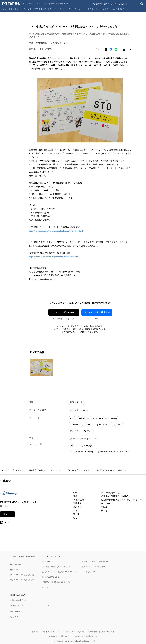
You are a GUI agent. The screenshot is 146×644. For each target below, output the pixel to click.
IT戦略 (82, 419)
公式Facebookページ (18, 600)
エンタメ (47, 9)
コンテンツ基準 (69, 632)
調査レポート (76, 402)
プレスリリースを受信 (102, 4)
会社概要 (35, 632)
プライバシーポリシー (51, 632)
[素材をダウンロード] (124, 49)
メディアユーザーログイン (64, 312)
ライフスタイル (91, 9)
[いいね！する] (98, 49)
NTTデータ (75, 425)
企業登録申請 (121, 4)
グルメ (114, 9)
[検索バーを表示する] (142, 4)
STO (72, 419)
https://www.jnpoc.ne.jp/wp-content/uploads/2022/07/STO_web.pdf (56, 231)
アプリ (37, 9)
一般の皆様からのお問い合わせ (85, 636)
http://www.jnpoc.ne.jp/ (111, 492)
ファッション (75, 9)
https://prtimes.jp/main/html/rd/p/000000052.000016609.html (54, 257)
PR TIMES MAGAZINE (51, 577)
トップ (4, 470)
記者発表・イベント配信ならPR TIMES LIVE (59, 572)
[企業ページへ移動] (9, 494)
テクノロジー (15, 9)
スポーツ (124, 9)
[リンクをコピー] (129, 49)
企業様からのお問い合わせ (59, 636)
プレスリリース (18, 470)
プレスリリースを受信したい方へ (23, 575)
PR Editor (46, 587)
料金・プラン (15, 570)
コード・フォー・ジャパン (99, 425)
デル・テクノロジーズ (81, 431)
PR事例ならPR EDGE (90, 572)
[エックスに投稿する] (106, 49)
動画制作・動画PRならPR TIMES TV (56, 567)
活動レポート (97, 419)
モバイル (27, 9)
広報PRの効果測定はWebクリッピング (57, 582)
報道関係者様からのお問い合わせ (101, 632)
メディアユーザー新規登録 (97, 312)
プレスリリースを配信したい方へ (23, 580)
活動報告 (113, 419)
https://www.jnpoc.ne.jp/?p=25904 (83, 438)
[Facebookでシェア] (111, 49)
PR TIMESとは (16, 565)
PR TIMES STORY (49, 562)
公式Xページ (15, 611)
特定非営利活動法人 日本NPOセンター (46, 470)
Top (4, 9)
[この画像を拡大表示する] (41, 367)
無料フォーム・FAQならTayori (94, 567)
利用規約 (82, 632)
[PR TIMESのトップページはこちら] (35, 4)
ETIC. (119, 425)
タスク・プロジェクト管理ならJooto (96, 562)
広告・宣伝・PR (78, 410)
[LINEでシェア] (116, 49)
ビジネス (104, 9)
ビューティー (60, 9)
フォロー (8, 514)
